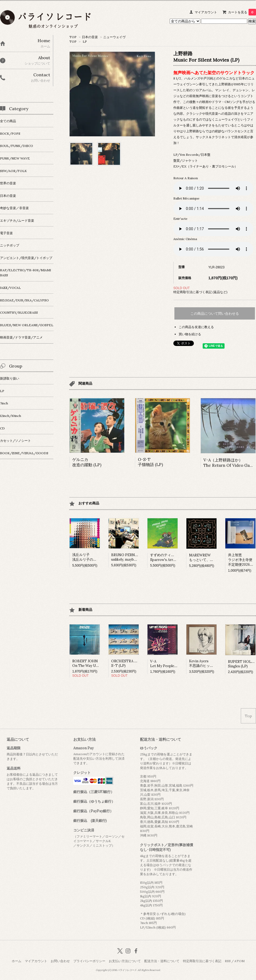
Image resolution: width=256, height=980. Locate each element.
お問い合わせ (60, 961)
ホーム (17, 961)
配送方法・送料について (162, 961)
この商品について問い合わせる (215, 314)
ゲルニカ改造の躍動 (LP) (87, 462)
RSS (228, 961)
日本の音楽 (90, 37)
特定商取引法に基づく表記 (202, 961)
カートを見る (242, 12)
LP (85, 41)
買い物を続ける (190, 334)
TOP (73, 37)
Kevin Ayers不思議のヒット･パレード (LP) (213, 663)
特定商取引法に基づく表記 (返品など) (200, 292)
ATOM (239, 961)
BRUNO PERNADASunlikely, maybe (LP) (128, 557)
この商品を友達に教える (196, 327)
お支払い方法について (125, 961)
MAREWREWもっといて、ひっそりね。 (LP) (214, 557)
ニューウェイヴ (114, 37)
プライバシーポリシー (89, 961)
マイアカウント (206, 12)
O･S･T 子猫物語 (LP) (150, 462)
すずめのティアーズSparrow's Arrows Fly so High (175, 557)
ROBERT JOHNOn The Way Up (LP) (89, 663)
